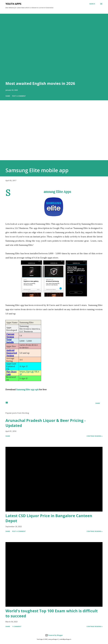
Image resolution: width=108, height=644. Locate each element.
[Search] (92, 4)
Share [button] (8, 96)
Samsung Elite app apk (27, 389)
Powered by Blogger (54, 635)
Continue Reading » (95, 436)
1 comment (17, 626)
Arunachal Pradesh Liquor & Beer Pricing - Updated (46, 423)
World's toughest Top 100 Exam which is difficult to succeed (52, 613)
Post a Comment (19, 96)
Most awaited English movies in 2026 (40, 83)
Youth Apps (13, 4)
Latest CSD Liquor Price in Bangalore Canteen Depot (49, 518)
